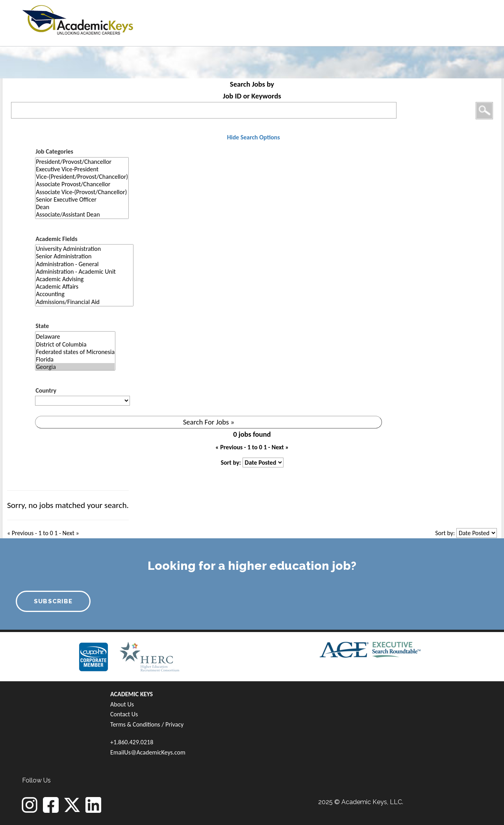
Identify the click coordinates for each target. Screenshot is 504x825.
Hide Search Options (253, 137)
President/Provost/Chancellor (82, 162)
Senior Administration (84, 256)
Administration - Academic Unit (84, 272)
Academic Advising (84, 279)
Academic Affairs (84, 286)
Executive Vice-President (82, 169)
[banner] (78, 19)
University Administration (84, 249)
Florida (75, 359)
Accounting (84, 294)
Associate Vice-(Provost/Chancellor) (82, 192)
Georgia (75, 367)
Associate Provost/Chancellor (82, 184)
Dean (82, 207)
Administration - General (84, 264)
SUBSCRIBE (53, 601)
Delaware (75, 336)
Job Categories (54, 151)
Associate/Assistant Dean (82, 214)
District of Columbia (75, 344)
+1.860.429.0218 (132, 742)
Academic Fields (56, 239)
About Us (122, 704)
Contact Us (124, 714)
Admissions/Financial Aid (84, 302)
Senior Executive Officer (82, 199)
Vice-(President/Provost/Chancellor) (82, 177)
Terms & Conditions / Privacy (147, 724)
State (42, 326)
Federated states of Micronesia (75, 352)
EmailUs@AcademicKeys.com (148, 752)
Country (46, 390)
